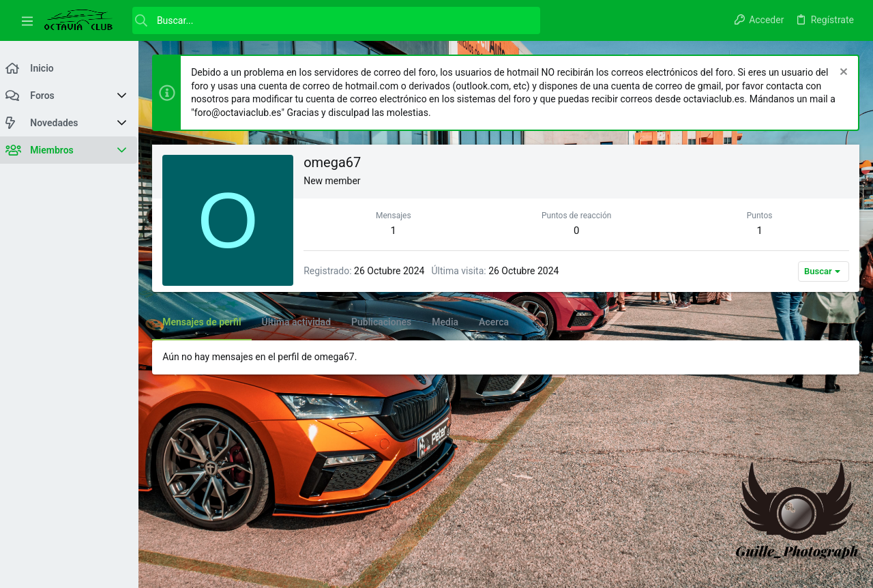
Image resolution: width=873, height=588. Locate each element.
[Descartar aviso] (842, 73)
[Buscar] (336, 20)
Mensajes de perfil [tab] (206, 322)
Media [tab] (450, 322)
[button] (27, 20)
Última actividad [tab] (300, 322)
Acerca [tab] (499, 322)
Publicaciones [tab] (386, 322)
